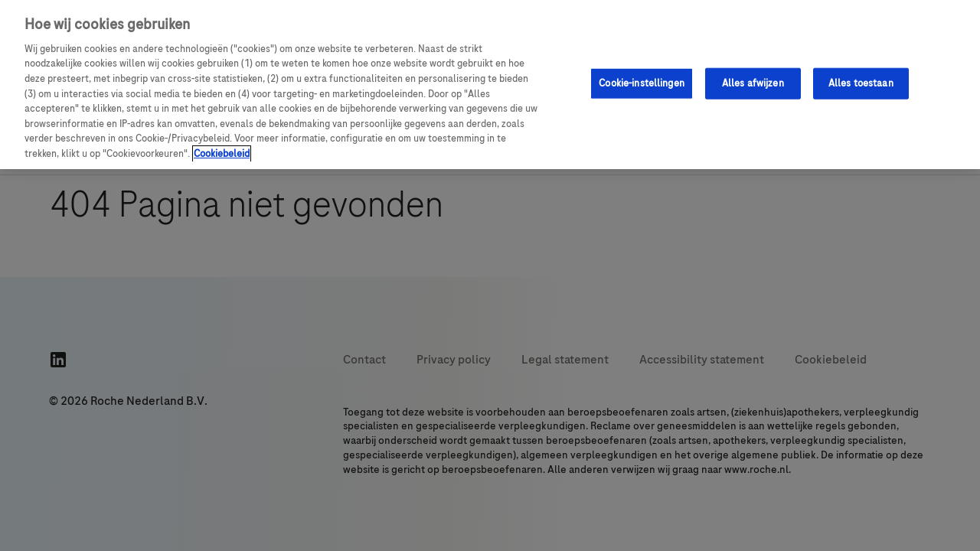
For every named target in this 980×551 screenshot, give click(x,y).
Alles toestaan (861, 83)
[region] (490, 85)
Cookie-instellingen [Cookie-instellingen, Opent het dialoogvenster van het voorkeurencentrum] (641, 83)
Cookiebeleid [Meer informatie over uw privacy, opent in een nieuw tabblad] (222, 154)
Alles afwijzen (753, 83)
